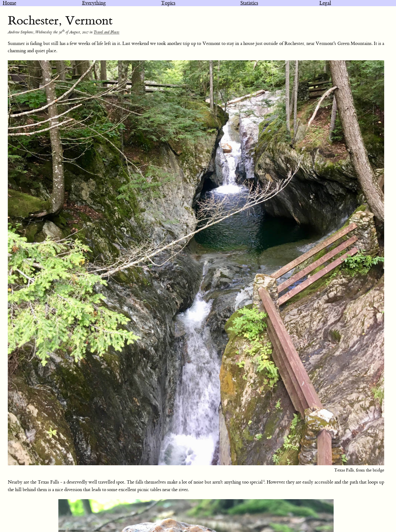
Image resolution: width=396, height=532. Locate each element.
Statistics (249, 3)
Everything (94, 3)
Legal (325, 3)
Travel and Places (106, 32)
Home (9, 3)
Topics (168, 3)
